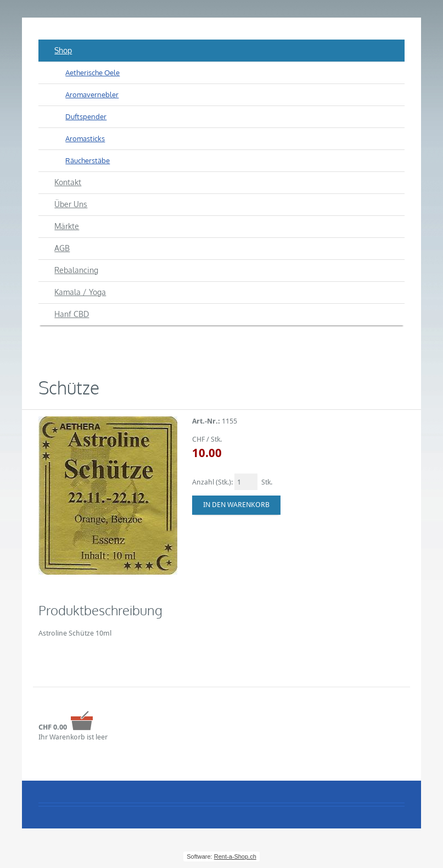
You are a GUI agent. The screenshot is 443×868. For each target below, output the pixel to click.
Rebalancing (76, 270)
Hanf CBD (72, 314)
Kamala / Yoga (80, 292)
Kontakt (68, 182)
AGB (62, 248)
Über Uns (71, 204)
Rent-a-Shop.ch (235, 856)
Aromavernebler (92, 94)
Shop (63, 50)
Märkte (67, 226)
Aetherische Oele (92, 73)
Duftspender (86, 116)
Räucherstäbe (88, 160)
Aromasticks (85, 138)
